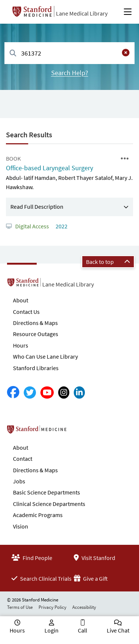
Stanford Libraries (36, 368)
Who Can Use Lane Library (45, 356)
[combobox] (69, 53)
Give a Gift (91, 578)
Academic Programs (38, 515)
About (21, 300)
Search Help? (70, 73)
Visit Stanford (95, 558)
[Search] (13, 53)
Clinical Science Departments (49, 504)
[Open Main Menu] (128, 12)
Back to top (108, 262)
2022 (61, 226)
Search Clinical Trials (42, 578)
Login (52, 630)
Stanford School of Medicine (80, 432)
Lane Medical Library (82, 13)
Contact (23, 459)
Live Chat (118, 630)
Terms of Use (20, 607)
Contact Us (26, 312)
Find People (32, 558)
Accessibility (84, 607)
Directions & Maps (35, 323)
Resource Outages (36, 334)
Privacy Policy (52, 607)
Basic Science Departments (47, 492)
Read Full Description (37, 207)
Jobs (19, 481)
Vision (21, 526)
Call (82, 630)
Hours (21, 345)
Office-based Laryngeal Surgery (49, 168)
